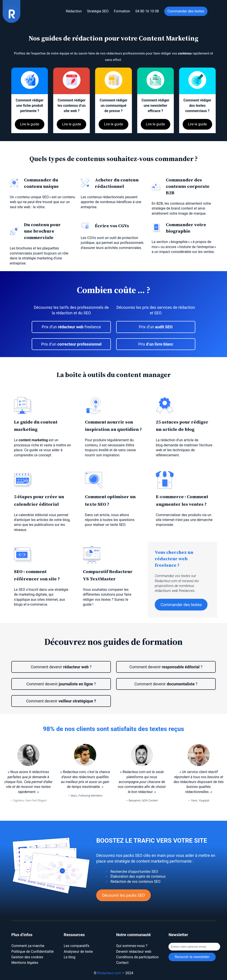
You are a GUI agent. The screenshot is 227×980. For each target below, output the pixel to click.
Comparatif (96, 571)
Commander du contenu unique (41, 183)
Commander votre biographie (186, 228)
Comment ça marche (28, 946)
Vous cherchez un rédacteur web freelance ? (174, 559)
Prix (156, 344)
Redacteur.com (109, 973)
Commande (178, 180)
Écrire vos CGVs (112, 226)
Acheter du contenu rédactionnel (117, 183)
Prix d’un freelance (71, 327)
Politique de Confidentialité (32, 952)
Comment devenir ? (61, 667)
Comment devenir (61, 701)
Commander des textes (181, 605)
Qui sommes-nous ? (132, 946)
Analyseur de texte (78, 952)
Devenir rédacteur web (134, 952)
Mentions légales (25, 963)
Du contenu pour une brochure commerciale (42, 231)
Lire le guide (30, 124)
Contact (122, 963)
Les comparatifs (77, 946)
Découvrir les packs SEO (123, 895)
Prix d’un (71, 344)
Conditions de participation (137, 957)
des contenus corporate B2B (188, 186)
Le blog (70, 957)
